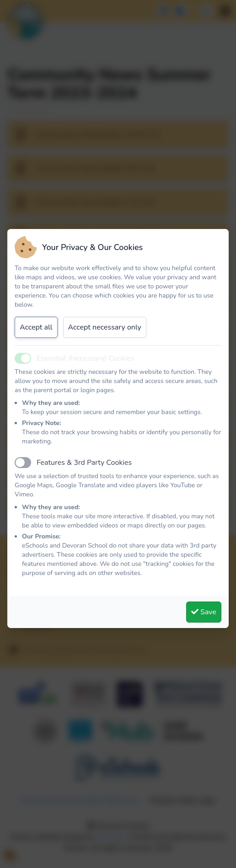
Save (204, 612)
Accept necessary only (105, 327)
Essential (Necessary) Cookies (86, 358)
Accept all (36, 327)
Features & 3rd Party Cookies (84, 463)
